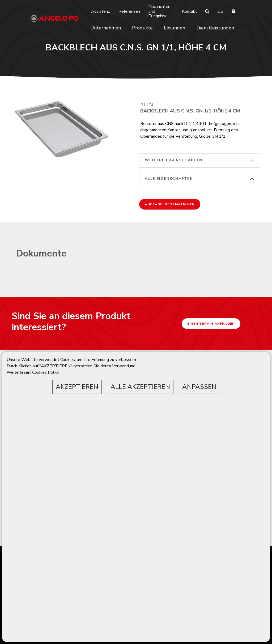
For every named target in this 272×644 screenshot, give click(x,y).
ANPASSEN (199, 387)
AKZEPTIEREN (77, 387)
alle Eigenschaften (169, 179)
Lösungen (175, 28)
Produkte (142, 28)
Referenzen (129, 11)
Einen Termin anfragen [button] (211, 324)
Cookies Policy (46, 372)
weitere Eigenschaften (173, 160)
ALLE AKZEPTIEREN (140, 387)
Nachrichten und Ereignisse (159, 11)
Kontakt (190, 11)
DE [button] (220, 11)
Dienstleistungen (215, 28)
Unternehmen (106, 28)
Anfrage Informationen (170, 204)
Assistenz (101, 11)
